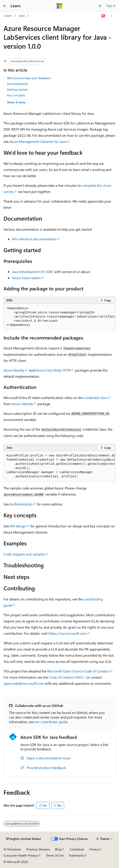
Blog (58, 849)
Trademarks (76, 855)
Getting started (17, 89)
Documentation (18, 84)
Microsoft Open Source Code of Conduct (78, 671)
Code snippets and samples (24, 554)
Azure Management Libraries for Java (38, 141)
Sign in (111, 6)
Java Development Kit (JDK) (33, 272)
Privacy (94, 849)
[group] (59, 317)
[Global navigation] (4, 6)
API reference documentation (34, 239)
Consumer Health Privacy (21, 855)
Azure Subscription (26, 278)
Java (22, 15)
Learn (8, 15)
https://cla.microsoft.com (67, 633)
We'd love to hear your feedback (29, 78)
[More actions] (112, 16)
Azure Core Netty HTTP (53, 370)
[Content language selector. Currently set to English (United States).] (24, 839)
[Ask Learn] (104, 16)
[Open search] (100, 6)
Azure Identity (14, 370)
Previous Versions (38, 849)
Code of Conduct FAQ (65, 677)
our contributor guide (51, 722)
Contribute (77, 849)
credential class (96, 398)
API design (18, 526)
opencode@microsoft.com (24, 683)
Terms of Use (55, 855)
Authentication (21, 504)
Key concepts (16, 95)
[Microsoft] (59, 6)
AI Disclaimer (12, 849)
